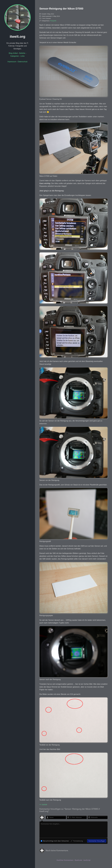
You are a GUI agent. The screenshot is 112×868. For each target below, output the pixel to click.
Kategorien (15, 56)
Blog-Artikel (13, 53)
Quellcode (78, 860)
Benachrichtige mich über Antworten (55, 841)
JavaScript (87, 860)
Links (22, 56)
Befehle (22, 53)
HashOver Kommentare (65, 860)
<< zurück (43, 805)
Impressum (12, 62)
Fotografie (53, 21)
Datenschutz (23, 62)
